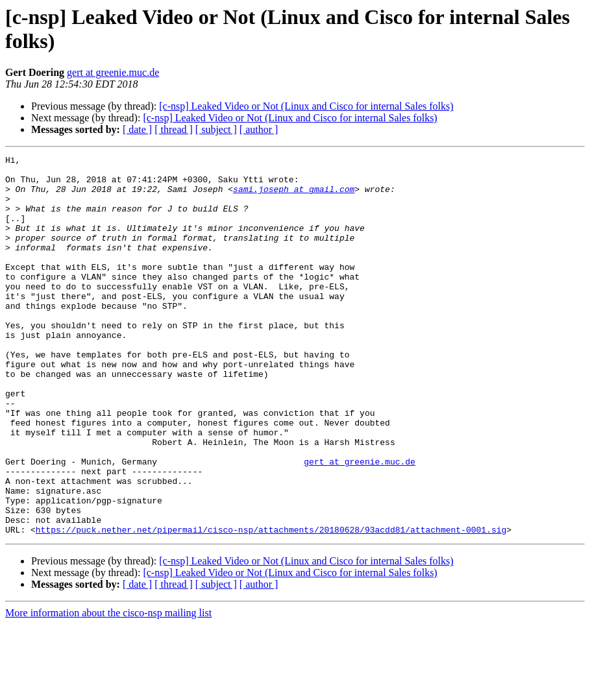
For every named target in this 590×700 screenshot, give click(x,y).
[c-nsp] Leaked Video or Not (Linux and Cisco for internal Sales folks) (306, 106)
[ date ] (137, 129)
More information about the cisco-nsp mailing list (108, 689)
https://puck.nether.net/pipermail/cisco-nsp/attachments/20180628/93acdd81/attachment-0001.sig (271, 605)
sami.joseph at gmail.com (294, 197)
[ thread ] (174, 129)
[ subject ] (216, 129)
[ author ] (259, 129)
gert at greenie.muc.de (113, 72)
